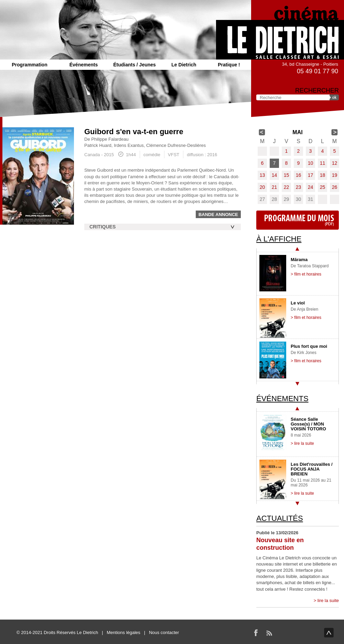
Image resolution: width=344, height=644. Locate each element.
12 (335, 163)
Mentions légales (123, 632)
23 (299, 187)
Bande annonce (218, 214)
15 (287, 175)
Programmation (29, 65)
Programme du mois (298, 220)
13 (262, 175)
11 (323, 163)
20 (262, 187)
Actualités (280, 518)
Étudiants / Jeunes (135, 65)
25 (323, 187)
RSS (269, 633)
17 (311, 175)
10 (311, 163)
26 (335, 187)
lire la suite (328, 600)
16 (299, 175)
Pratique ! (229, 65)
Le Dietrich (184, 65)
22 (287, 187)
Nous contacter (164, 632)
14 (275, 175)
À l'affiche (279, 239)
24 (311, 187)
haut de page (329, 633)
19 (335, 175)
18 (323, 175)
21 (275, 187)
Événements (84, 65)
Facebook (256, 633)
